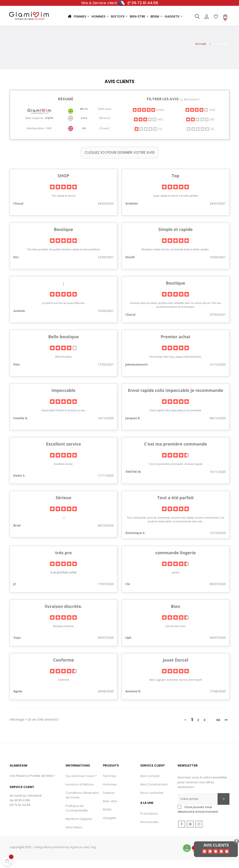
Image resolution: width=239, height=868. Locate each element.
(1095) (148, 117)
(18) (200, 127)
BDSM (107, 817)
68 (218, 727)
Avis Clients (216, 845)
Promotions (149, 821)
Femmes (110, 783)
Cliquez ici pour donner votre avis (120, 160)
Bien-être (110, 809)
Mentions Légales (79, 826)
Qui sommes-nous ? (81, 783)
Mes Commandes (154, 792)
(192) (200, 117)
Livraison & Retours (80, 792)
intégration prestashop (52, 855)
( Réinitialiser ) (190, 107)
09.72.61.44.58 (145, 3)
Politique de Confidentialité (77, 816)
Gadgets (110, 825)
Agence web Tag (83, 855)
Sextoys (109, 800)
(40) (148, 127)
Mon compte (150, 783)
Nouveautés (149, 829)
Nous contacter (152, 800)
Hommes (110, 792)
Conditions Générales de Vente (82, 803)
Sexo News (74, 835)
